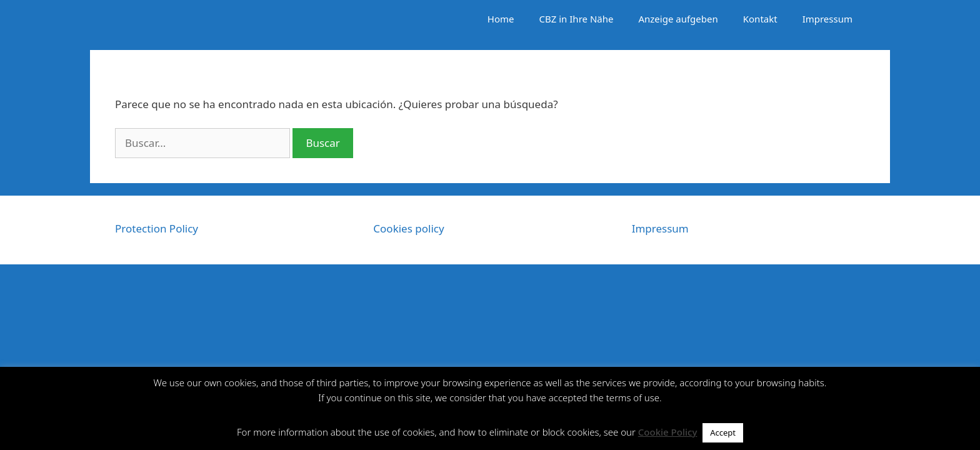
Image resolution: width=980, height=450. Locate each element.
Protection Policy (157, 228)
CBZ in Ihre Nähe (577, 19)
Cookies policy (408, 228)
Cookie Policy (668, 432)
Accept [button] (723, 432)
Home (501, 19)
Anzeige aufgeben (678, 19)
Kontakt (760, 19)
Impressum (827, 19)
